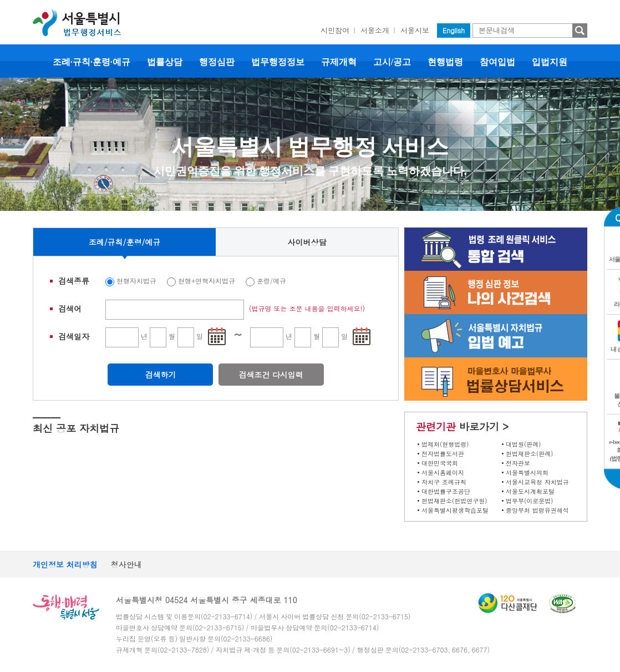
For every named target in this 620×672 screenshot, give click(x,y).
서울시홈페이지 (443, 473)
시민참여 (335, 30)
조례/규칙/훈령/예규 (125, 242)
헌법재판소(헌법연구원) (454, 501)
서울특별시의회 (527, 473)
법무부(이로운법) (529, 501)
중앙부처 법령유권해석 (537, 510)
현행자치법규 (136, 281)
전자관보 (518, 463)
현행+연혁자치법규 (207, 281)
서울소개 (375, 30)
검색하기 (160, 375)
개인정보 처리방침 (65, 564)
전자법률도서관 (443, 454)
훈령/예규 (271, 281)
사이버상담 (307, 242)
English (454, 30)
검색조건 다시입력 (271, 375)
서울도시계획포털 (530, 491)
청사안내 (126, 564)
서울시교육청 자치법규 (537, 482)
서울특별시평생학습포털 (455, 510)
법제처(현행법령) (445, 444)
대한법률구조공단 (446, 491)
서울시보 (415, 30)
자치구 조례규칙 (444, 482)
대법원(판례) (523, 444)
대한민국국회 (440, 463)
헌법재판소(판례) (529, 454)
